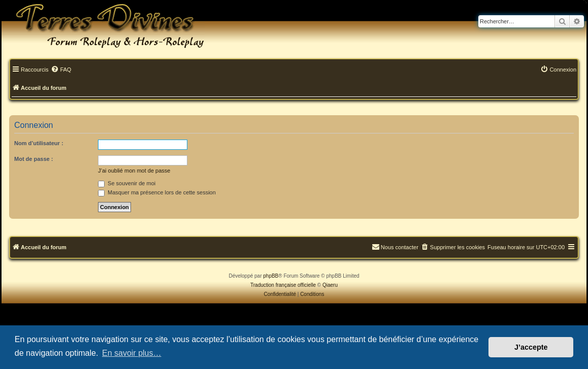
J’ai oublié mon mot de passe (134, 171)
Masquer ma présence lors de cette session (157, 192)
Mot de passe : (34, 159)
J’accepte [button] (531, 347)
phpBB (271, 276)
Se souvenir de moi (127, 183)
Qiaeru (330, 285)
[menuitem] (61, 70)
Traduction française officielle (283, 285)
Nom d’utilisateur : (39, 143)
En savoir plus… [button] (132, 353)
